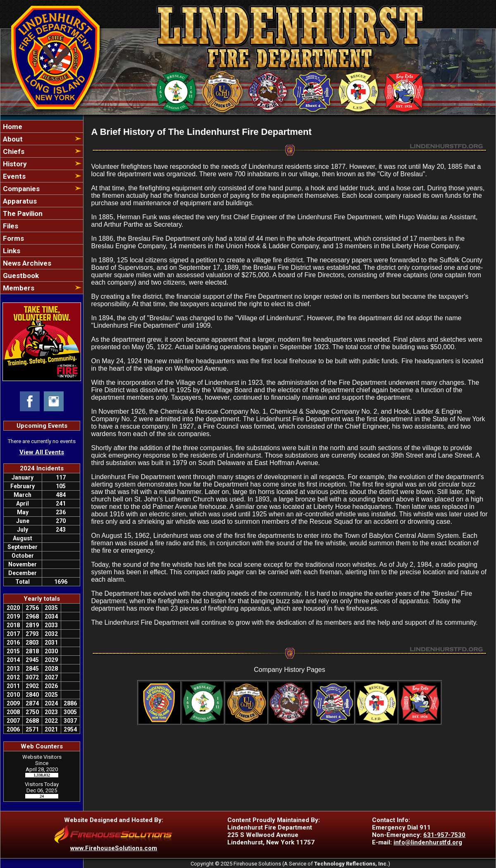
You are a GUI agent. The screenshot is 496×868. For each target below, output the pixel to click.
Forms (13, 238)
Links (11, 251)
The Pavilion (22, 213)
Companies (20, 189)
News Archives (26, 263)
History (14, 164)
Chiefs (13, 151)
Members (18, 288)
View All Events (42, 452)
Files (10, 226)
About (12, 139)
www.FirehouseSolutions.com (114, 848)
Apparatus (19, 201)
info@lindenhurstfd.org (428, 842)
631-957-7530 (444, 835)
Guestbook (20, 276)
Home (12, 127)
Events (13, 176)
